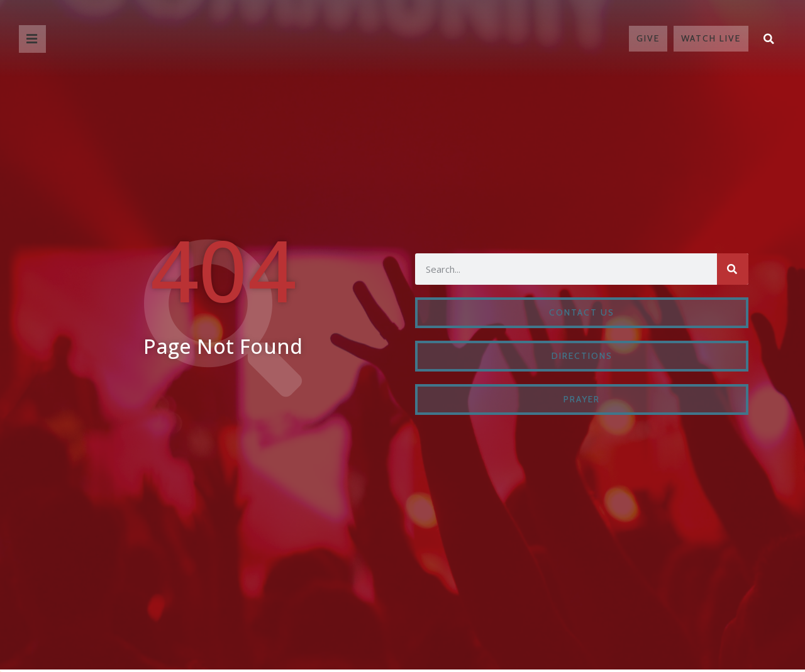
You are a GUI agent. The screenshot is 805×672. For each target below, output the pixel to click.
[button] (769, 38)
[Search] (733, 269)
